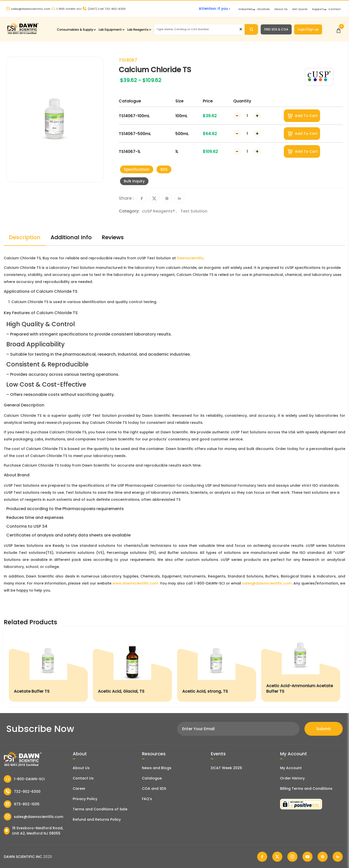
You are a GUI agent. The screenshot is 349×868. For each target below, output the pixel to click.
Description (25, 237)
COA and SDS (154, 789)
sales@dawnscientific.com (28, 9)
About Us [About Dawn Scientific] (281, 9)
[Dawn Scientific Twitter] (277, 857)
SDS (164, 169)
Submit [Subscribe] (324, 729)
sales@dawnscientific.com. (267, 583)
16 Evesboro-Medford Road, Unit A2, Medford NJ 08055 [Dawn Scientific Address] (33, 831)
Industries (246, 9)
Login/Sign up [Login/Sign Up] (308, 29)
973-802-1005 (22, 804)
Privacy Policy (85, 799)
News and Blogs (157, 768)
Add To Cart (303, 116)
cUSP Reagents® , (160, 211)
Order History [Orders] (292, 778)
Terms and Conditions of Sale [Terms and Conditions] (100, 809)
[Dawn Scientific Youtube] (307, 857)
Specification (137, 169)
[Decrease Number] (237, 116)
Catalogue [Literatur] (152, 778)
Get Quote (300, 9)
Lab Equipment (110, 30)
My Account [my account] (291, 768)
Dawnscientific (190, 258)
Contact (335, 9)
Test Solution (194, 211)
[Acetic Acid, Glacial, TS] (132, 667)
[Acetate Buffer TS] (48, 667)
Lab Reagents (138, 30)
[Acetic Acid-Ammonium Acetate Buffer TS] (301, 667)
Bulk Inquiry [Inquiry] (134, 181)
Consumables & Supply (75, 30)
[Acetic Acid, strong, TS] (217, 667)
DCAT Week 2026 (226, 768)
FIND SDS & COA (276, 29)
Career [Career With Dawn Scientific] (79, 789)
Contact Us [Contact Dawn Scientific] (83, 778)
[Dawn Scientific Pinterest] (323, 857)
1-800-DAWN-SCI (67, 9)
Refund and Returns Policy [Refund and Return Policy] (97, 819)
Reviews (113, 237)
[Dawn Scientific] (23, 34)
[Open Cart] (339, 29)
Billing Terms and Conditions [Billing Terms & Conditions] (306, 789)
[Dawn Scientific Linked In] (338, 857)
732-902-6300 (22, 792)
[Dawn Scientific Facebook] (262, 857)
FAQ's (147, 799)
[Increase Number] (257, 116)
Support (318, 9)
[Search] (251, 29)
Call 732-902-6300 (104, 9)
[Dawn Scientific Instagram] (292, 857)
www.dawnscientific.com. (136, 583)
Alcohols (263, 9)
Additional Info (71, 237)
